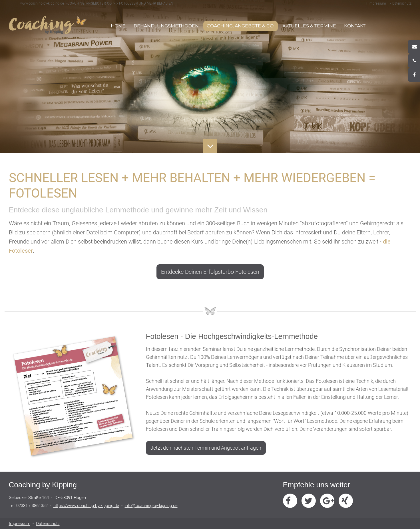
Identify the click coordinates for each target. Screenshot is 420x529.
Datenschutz (402, 3)
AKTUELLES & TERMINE (309, 26)
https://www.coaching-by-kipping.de (86, 506)
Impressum (377, 3)
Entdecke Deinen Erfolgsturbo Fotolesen (210, 272)
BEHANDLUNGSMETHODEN (166, 26)
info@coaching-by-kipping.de (151, 506)
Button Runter (210, 142)
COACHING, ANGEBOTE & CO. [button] (239, 27)
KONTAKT (355, 26)
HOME (118, 26)
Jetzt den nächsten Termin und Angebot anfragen (206, 448)
